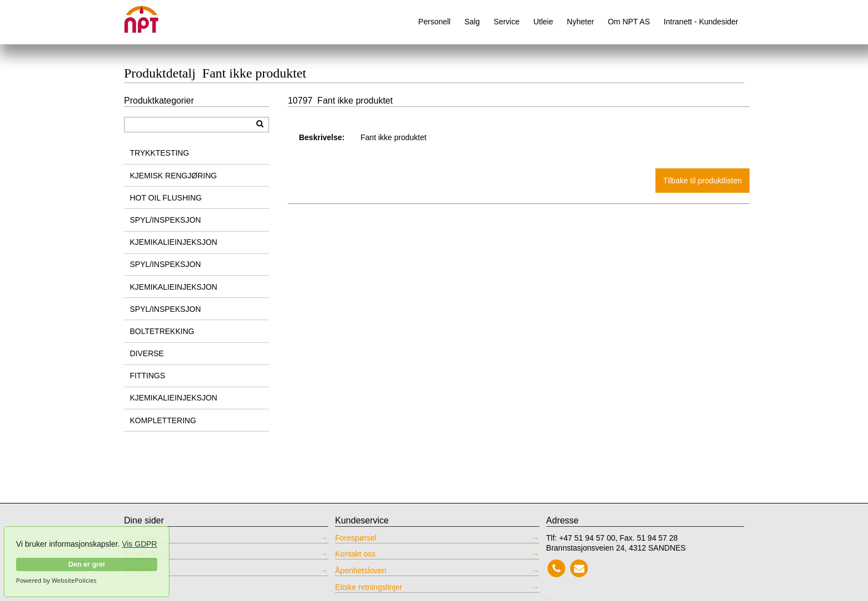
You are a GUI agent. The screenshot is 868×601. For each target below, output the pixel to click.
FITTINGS (148, 376)
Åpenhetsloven (361, 571)
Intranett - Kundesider (701, 22)
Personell (435, 22)
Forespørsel (356, 538)
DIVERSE (147, 353)
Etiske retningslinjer (368, 587)
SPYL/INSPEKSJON (166, 220)
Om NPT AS (629, 22)
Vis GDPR (139, 544)
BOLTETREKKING (162, 331)
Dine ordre (142, 538)
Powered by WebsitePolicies (56, 581)
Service (507, 22)
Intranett (138, 571)
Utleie (543, 22)
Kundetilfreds (147, 554)
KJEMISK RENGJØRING (174, 176)
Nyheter (580, 22)
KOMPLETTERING (163, 420)
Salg (472, 22)
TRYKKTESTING (160, 153)
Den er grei (86, 564)
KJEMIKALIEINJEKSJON (174, 242)
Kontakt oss (355, 554)
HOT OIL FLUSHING (166, 198)
